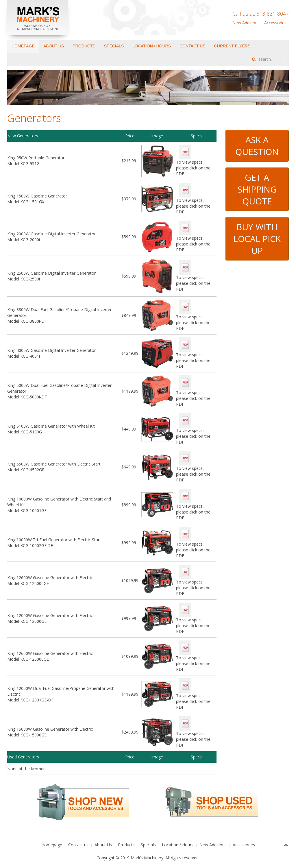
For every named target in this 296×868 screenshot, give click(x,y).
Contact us (193, 46)
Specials (114, 46)
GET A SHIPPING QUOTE (257, 189)
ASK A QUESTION (257, 146)
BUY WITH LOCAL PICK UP (257, 239)
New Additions (246, 23)
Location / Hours (152, 46)
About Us (54, 46)
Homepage (23, 46)
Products (84, 46)
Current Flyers (232, 46)
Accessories (275, 23)
